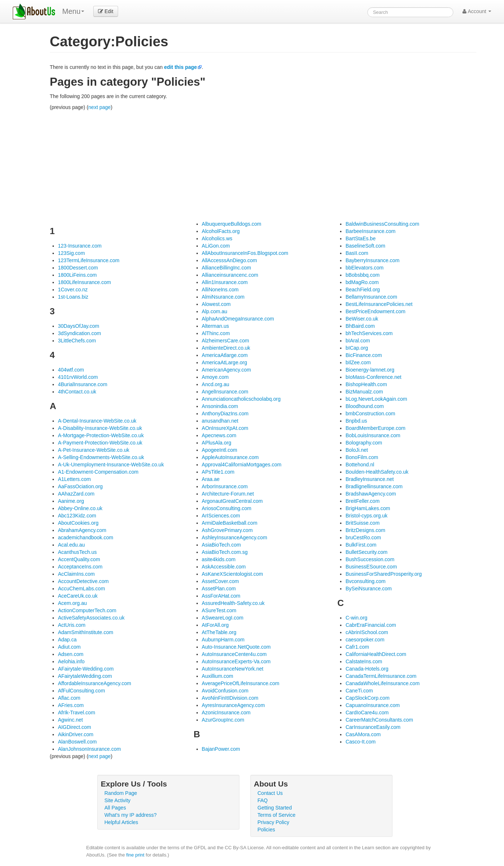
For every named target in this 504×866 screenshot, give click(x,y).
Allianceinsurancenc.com (230, 275)
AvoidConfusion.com (225, 691)
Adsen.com (71, 654)
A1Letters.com (74, 479)
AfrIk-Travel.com (77, 712)
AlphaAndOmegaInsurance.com (238, 319)
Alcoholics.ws (217, 238)
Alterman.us (216, 326)
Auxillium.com (218, 676)
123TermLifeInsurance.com (89, 260)
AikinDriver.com (76, 734)
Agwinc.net (70, 720)
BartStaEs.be (361, 238)
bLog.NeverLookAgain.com (376, 399)
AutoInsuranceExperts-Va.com (236, 661)
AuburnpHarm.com (223, 640)
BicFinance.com (364, 355)
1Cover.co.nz (73, 290)
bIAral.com (358, 341)
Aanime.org (71, 501)
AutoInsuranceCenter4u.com (234, 654)
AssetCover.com (220, 581)
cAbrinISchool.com (367, 632)
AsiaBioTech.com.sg (225, 552)
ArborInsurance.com (225, 486)
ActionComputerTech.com (87, 610)
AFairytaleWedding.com (85, 676)
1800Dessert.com (78, 268)
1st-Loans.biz (73, 297)
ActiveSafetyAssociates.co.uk (91, 618)
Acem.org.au (72, 603)
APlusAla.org (217, 443)
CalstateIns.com (364, 661)
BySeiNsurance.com (369, 589)
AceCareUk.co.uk (78, 596)
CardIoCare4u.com (367, 712)
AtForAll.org (215, 625)
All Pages (115, 808)
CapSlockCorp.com (368, 698)
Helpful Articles (122, 822)
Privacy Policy (274, 822)
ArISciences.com (221, 516)
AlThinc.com (216, 333)
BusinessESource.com (371, 567)
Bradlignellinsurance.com (374, 486)
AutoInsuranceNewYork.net (233, 669)
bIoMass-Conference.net (373, 377)
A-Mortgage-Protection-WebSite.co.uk (101, 435)
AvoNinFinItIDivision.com (230, 698)
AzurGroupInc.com (223, 720)
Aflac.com (69, 698)
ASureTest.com (219, 610)
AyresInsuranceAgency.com (233, 705)
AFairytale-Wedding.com (86, 669)
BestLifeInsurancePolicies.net (379, 304)
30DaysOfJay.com (79, 326)
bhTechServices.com (369, 333)
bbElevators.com (364, 268)
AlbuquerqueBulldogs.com (232, 224)
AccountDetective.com (83, 581)
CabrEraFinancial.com (371, 625)
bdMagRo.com (362, 282)
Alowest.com (216, 304)
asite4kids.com (219, 559)
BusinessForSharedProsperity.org (384, 574)
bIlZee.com (358, 362)
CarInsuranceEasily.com (373, 727)
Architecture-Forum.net (228, 494)
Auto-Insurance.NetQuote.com (236, 647)
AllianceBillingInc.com (226, 268)
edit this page (180, 67)
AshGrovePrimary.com (227, 530)
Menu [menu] (73, 11)
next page (99, 107)
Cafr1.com (357, 647)
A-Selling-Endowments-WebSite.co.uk (101, 457)
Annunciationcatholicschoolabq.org (241, 399)
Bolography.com (364, 443)
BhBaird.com (360, 326)
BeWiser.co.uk (362, 319)
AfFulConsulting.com (81, 691)
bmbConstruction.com (370, 413)
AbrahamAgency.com (82, 530)
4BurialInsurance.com (83, 384)
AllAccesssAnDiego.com (230, 260)
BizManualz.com (364, 392)
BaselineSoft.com (365, 246)
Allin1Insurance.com (225, 282)
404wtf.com (71, 370)
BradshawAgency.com (371, 494)
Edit (106, 11)
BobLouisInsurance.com (373, 435)
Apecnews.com (219, 435)
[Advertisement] (263, 166)
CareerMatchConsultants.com (379, 720)
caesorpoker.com (365, 640)
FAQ (263, 800)
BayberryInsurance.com (372, 260)
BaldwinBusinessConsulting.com (382, 224)
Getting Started (275, 808)
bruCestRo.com (363, 537)
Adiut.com (69, 647)
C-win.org (356, 618)
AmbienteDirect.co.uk (226, 348)
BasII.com (357, 253)
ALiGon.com (216, 246)
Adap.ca (67, 640)
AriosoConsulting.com (227, 508)
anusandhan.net (220, 421)
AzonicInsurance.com (226, 712)
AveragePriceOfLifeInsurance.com (241, 683)
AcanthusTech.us (77, 552)
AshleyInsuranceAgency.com (235, 537)
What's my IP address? (131, 815)
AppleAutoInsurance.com (230, 457)
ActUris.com (72, 625)
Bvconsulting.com (366, 581)
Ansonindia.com (220, 406)
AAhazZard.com (76, 494)
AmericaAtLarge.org (225, 362)
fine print (135, 855)
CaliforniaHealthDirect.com (376, 654)
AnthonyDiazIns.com (225, 413)
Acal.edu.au (71, 545)
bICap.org (357, 348)
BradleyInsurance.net (370, 479)
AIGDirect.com (75, 727)
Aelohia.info (71, 661)
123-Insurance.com (80, 246)
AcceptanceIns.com (80, 567)
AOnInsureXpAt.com (225, 428)
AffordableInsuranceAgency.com (95, 683)
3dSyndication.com (79, 333)
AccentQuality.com (79, 559)
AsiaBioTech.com (221, 545)
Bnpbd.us (356, 421)
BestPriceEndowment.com (375, 311)
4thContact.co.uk (77, 392)
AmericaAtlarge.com (225, 355)
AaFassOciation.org (80, 486)
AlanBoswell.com (77, 742)
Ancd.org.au (216, 384)
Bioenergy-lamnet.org (370, 370)
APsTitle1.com (218, 472)
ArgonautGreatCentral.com (232, 501)
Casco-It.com (360, 742)
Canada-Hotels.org (367, 669)
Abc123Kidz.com (77, 516)
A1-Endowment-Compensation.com (98, 472)
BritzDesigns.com (365, 530)
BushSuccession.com (370, 559)
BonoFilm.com (362, 457)
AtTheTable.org (219, 632)
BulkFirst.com (361, 545)
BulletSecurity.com (366, 552)
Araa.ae (211, 479)
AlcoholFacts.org (221, 231)
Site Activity (118, 800)
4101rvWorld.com (78, 377)
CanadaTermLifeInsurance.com (381, 676)
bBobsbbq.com (362, 275)
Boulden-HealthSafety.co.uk (377, 472)
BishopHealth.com (366, 384)
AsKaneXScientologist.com (233, 574)
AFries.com (71, 705)
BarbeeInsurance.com (370, 231)
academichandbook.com (86, 537)
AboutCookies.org (78, 523)
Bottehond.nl (360, 465)
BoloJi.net (357, 450)
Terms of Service (277, 815)
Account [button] (477, 11)
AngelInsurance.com (225, 392)
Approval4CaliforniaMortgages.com (242, 465)
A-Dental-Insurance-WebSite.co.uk (97, 421)
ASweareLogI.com (223, 618)
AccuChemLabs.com (81, 589)
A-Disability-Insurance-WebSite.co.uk (100, 428)
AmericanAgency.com (226, 370)
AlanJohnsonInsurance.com (89, 749)
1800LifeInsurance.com (85, 282)
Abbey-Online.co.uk (80, 508)
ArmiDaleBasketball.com (230, 523)
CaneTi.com (359, 691)
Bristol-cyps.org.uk (366, 516)
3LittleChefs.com (77, 341)
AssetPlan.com (219, 589)
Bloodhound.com (365, 406)
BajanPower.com (221, 749)
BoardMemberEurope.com (375, 428)
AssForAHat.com (221, 596)
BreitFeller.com (362, 501)
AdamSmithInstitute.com (86, 632)
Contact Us (270, 793)
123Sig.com (71, 253)
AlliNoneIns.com (220, 290)
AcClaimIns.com (76, 574)
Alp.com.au (215, 311)
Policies (266, 830)
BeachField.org (363, 290)
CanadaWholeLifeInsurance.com (382, 683)
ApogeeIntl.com (220, 450)
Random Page (121, 793)
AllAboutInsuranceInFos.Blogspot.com (245, 253)
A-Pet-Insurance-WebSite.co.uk (94, 450)
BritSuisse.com (362, 523)
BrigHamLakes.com (368, 508)
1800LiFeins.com (77, 275)
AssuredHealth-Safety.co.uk (233, 603)
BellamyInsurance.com (371, 297)
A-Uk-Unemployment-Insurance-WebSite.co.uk (111, 465)
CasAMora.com (363, 734)
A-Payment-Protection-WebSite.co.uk (100, 443)
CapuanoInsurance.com (373, 705)
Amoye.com (215, 377)
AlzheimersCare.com (226, 341)
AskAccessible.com (224, 567)
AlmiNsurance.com (223, 297)
